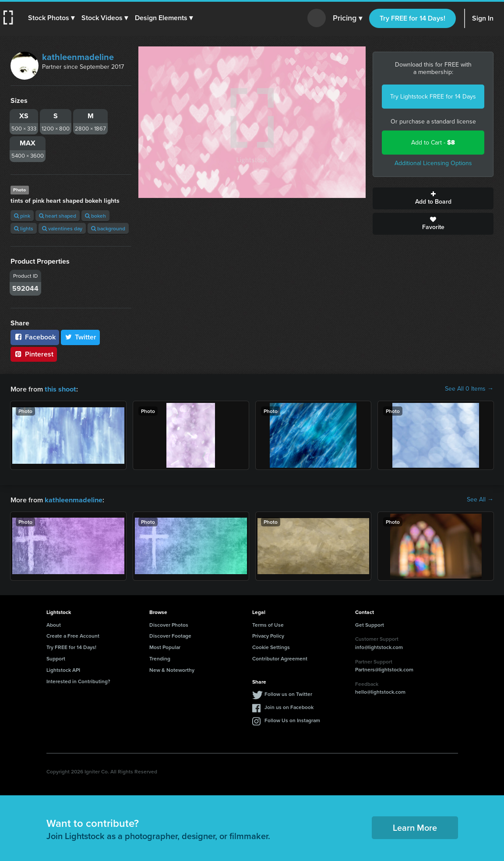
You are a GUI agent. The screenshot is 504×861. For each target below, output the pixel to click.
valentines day (62, 228)
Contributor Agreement (280, 658)
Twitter (81, 337)
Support (56, 658)
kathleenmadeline (78, 57)
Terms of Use (268, 624)
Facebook (35, 337)
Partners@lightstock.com (384, 669)
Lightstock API (63, 669)
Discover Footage (170, 635)
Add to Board (433, 198)
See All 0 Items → (469, 389)
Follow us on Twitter (288, 693)
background (108, 228)
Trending (160, 658)
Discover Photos (169, 624)
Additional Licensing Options (433, 163)
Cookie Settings (271, 646)
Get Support (370, 624)
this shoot (60, 389)
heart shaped (58, 216)
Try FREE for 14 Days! (412, 18)
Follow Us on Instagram (292, 719)
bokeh (95, 216)
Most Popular (165, 646)
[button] (51, 18)
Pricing (347, 18)
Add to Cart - (433, 143)
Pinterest (34, 354)
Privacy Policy (268, 635)
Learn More (415, 827)
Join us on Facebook (289, 706)
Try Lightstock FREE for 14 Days (433, 97)
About (54, 624)
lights (24, 228)
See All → (480, 499)
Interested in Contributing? (78, 680)
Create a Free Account (73, 635)
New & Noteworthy (172, 669)
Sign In (483, 18)
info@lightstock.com (379, 646)
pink (22, 216)
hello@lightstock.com (380, 691)
